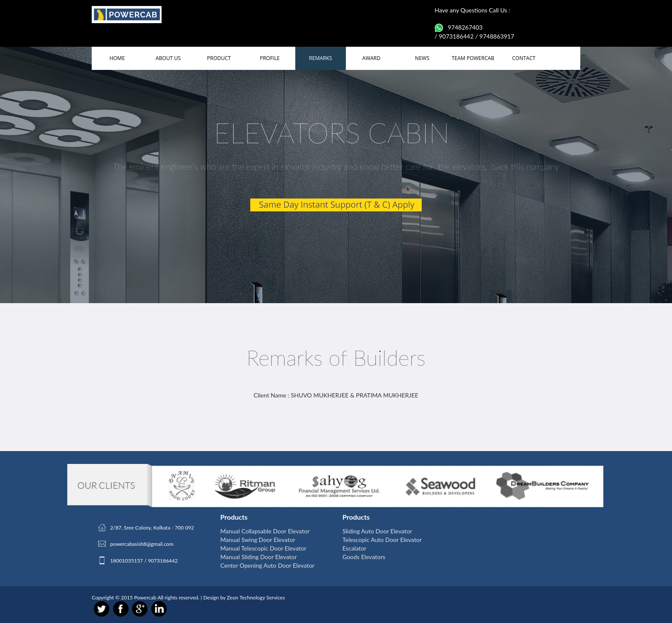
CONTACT (524, 58)
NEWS (422, 58)
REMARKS (321, 58)
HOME (117, 58)
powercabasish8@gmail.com (142, 544)
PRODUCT (219, 58)
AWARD (371, 58)
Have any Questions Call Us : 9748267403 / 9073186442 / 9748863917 (474, 23)
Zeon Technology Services (256, 597)
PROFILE (270, 58)
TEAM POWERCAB (473, 58)
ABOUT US (168, 58)
